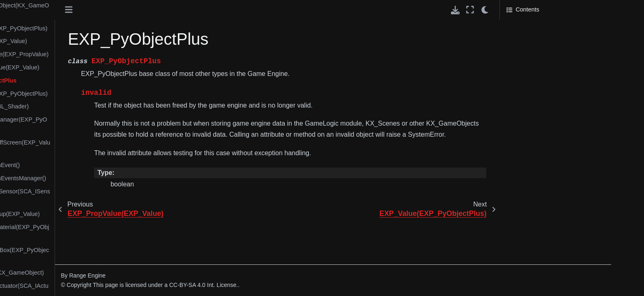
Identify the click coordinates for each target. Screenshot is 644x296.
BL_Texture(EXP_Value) (89, 41)
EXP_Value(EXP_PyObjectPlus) (99, 94)
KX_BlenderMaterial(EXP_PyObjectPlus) (100, 232)
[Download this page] (455, 10)
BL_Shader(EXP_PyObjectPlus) (99, 28)
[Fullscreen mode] (470, 10)
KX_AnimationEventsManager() (98, 178)
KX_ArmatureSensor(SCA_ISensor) (100, 196)
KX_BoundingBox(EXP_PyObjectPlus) (100, 255)
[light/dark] (485, 10)
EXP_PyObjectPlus (83, 80)
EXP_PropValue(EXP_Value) (95, 67)
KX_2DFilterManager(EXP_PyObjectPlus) (99, 124)
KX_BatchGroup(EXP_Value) (95, 214)
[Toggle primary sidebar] (163, 10)
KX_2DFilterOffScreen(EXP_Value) (100, 147)
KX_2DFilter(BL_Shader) (89, 106)
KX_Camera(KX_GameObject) (97, 273)
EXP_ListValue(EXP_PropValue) (99, 54)
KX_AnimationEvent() (85, 165)
